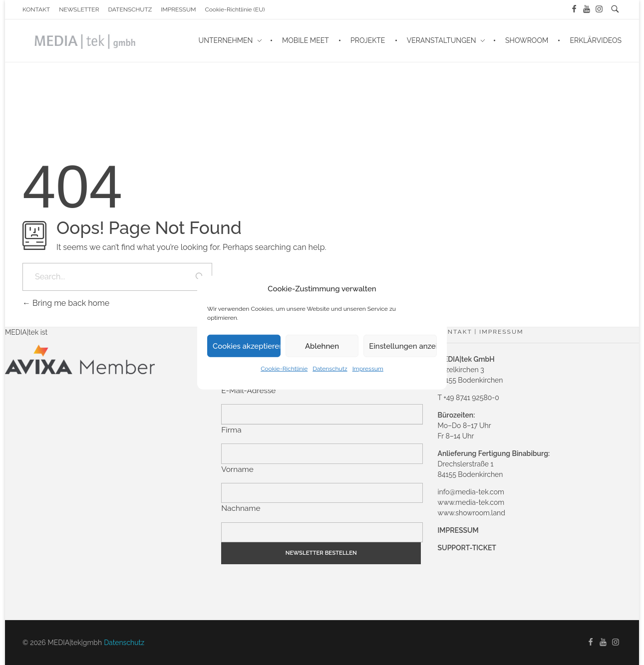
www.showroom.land (472, 513)
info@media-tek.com (471, 492)
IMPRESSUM (458, 530)
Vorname (237, 469)
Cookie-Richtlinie (284, 369)
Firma (231, 430)
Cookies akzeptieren (247, 346)
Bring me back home (66, 303)
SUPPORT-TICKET (467, 548)
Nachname (241, 508)
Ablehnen (322, 346)
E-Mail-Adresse (248, 391)
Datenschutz (330, 369)
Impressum (368, 369)
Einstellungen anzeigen (403, 346)
